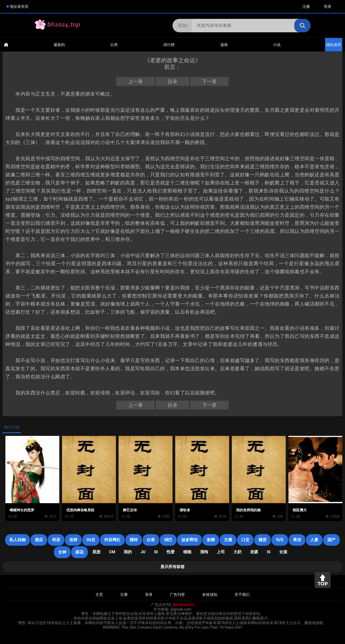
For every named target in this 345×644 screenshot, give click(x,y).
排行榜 (169, 45)
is (269, 552)
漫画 (224, 45)
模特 (134, 540)
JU (143, 552)
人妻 (314, 540)
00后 (91, 540)
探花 (80, 552)
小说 (277, 45)
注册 (306, 6)
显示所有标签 (172, 567)
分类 (114, 45)
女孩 (283, 552)
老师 (73, 540)
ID (156, 552)
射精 (211, 540)
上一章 (136, 81)
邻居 (56, 540)
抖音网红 (112, 540)
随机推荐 (334, 45)
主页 (99, 594)
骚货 (263, 540)
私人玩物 (18, 540)
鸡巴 (168, 540)
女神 (62, 552)
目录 (172, 81)
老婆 (254, 552)
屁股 (96, 552)
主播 (228, 540)
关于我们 (242, 594)
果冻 (297, 540)
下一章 (209, 81)
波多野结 (189, 540)
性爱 (171, 552)
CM (112, 552)
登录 (327, 6)
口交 (245, 540)
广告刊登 (177, 594)
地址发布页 (19, 6)
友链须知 (210, 594)
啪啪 (187, 552)
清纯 (204, 552)
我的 (128, 552)
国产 (332, 540)
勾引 (280, 540)
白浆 (151, 540)
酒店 (39, 540)
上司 (221, 552)
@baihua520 (183, 605)
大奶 (237, 552)
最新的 (59, 45)
